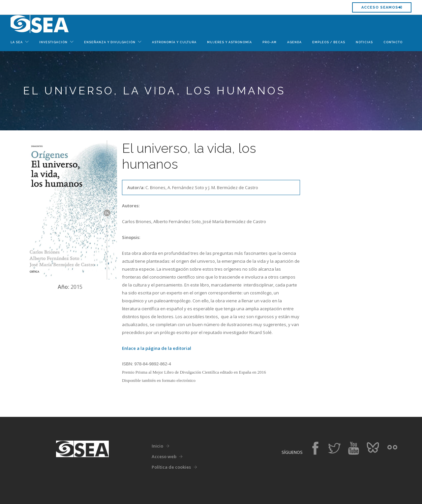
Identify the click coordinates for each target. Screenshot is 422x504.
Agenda (294, 42)
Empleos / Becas (329, 42)
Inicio (157, 446)
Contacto (393, 42)
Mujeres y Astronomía (229, 42)
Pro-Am (270, 42)
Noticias (364, 42)
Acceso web (164, 456)
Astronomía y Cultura (174, 42)
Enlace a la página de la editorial (157, 348)
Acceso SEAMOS (382, 7)
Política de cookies (171, 467)
